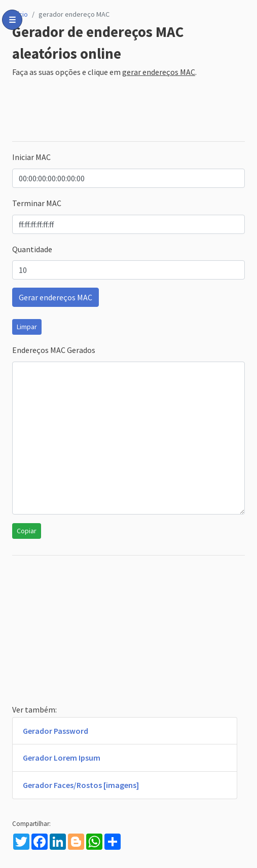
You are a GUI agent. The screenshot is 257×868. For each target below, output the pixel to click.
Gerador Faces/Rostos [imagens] (81, 785)
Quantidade (32, 249)
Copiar (27, 531)
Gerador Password (56, 731)
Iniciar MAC (31, 157)
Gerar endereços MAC (56, 297)
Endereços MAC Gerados (54, 350)
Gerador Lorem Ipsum (62, 758)
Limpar (27, 327)
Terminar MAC (37, 203)
